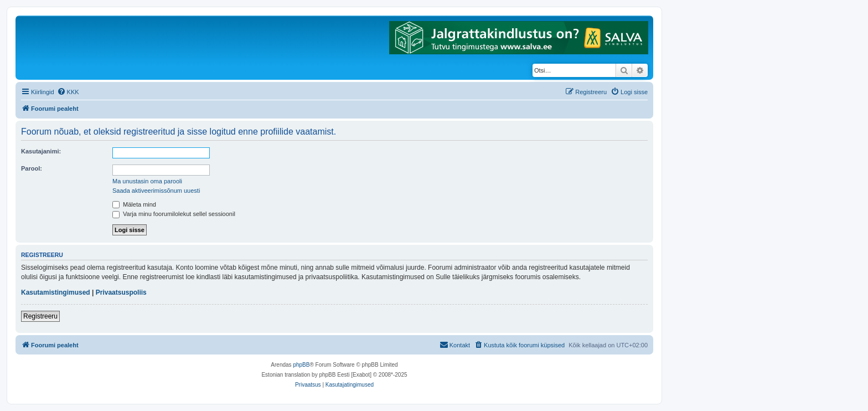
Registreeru (40, 316)
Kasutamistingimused (56, 292)
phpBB (301, 365)
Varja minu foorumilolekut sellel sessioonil (174, 214)
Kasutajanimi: (41, 151)
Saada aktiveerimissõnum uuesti (156, 191)
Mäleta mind (134, 204)
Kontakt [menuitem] (455, 345)
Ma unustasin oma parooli (147, 181)
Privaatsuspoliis (121, 292)
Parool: (32, 168)
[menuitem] (68, 92)
